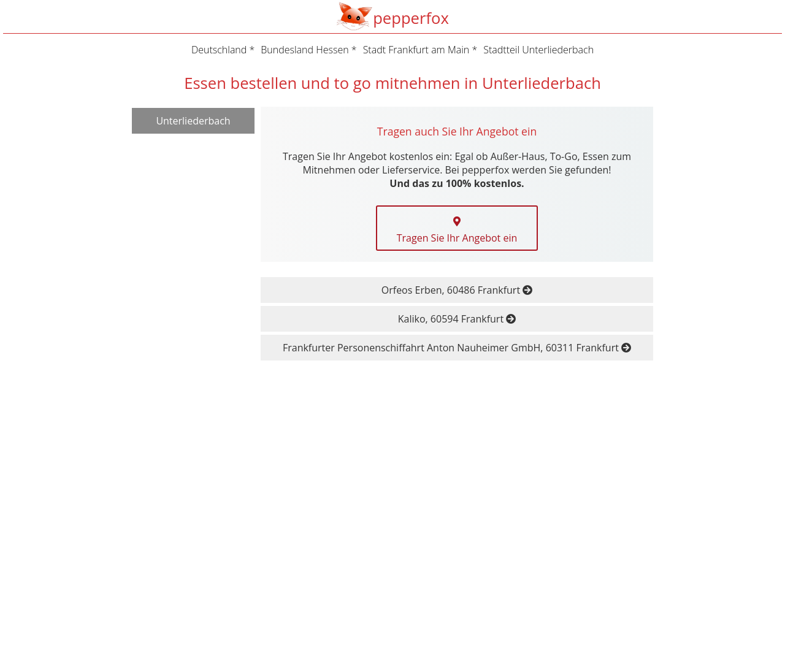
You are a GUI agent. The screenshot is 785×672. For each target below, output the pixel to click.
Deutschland (219, 50)
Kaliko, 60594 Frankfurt (457, 319)
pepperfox (411, 18)
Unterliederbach (193, 121)
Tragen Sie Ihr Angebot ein (457, 231)
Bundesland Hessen (304, 50)
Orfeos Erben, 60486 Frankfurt (457, 290)
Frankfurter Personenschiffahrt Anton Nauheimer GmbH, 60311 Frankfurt (457, 348)
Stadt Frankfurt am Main (416, 50)
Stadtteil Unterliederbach (538, 50)
